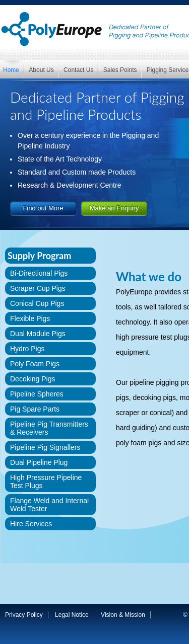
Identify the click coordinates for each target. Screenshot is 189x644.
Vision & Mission (123, 615)
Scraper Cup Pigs (38, 288)
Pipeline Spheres (37, 394)
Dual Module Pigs (38, 334)
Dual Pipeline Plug (39, 462)
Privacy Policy (24, 615)
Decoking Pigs (33, 379)
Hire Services (31, 524)
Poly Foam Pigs (35, 364)
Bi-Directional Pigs (39, 273)
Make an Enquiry (114, 208)
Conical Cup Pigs (37, 303)
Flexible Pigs (30, 318)
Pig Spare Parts (35, 409)
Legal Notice (72, 615)
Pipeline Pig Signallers (45, 447)
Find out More (43, 208)
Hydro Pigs (27, 349)
